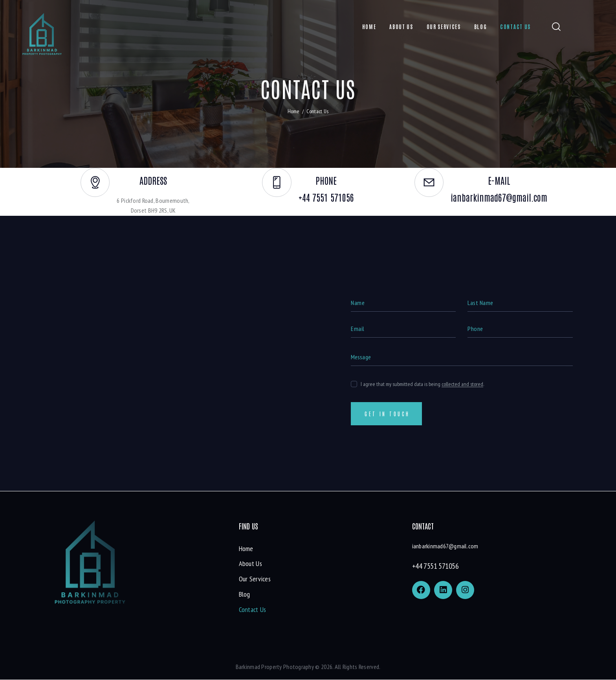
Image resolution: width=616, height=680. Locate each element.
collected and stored (462, 384)
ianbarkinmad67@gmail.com (445, 546)
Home (294, 111)
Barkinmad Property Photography (275, 667)
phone (326, 181)
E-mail (499, 181)
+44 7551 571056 (435, 566)
